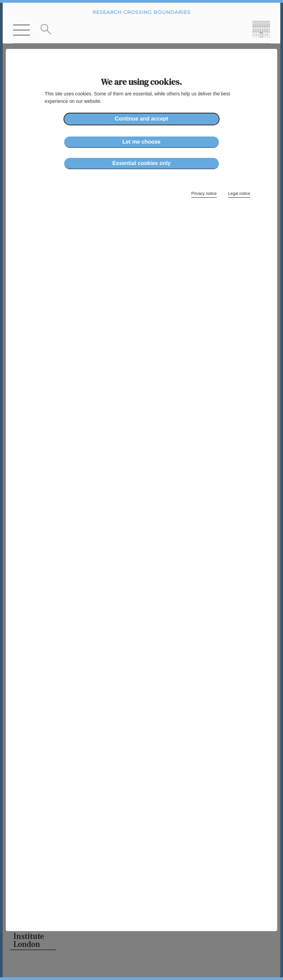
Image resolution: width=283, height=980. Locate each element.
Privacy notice (204, 194)
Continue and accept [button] (141, 119)
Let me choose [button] (141, 142)
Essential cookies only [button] (142, 163)
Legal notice (239, 194)
